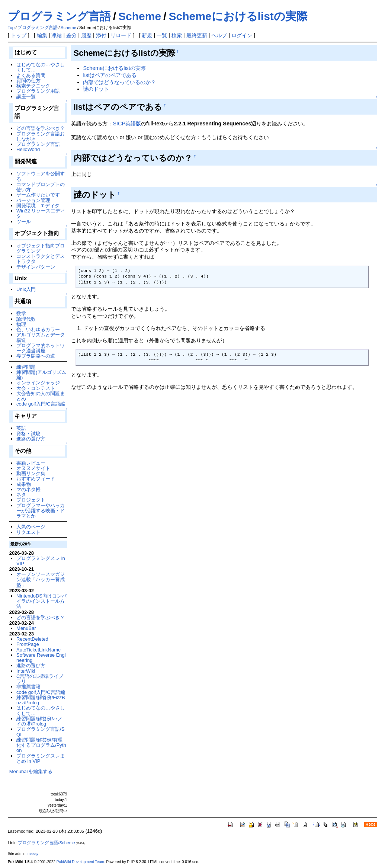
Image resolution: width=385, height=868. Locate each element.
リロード (121, 35)
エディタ (50, 206)
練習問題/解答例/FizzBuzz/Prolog (41, 700)
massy (33, 854)
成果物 (24, 484)
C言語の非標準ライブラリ (40, 679)
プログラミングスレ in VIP (41, 561)
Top (11, 28)
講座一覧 (26, 97)
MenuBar (26, 628)
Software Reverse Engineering (41, 658)
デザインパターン (36, 267)
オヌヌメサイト (33, 468)
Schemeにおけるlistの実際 (238, 16)
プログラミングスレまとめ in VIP (41, 758)
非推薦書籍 (28, 687)
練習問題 (26, 367)
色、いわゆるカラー (38, 329)
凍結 (57, 35)
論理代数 (26, 319)
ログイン (242, 35)
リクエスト (28, 532)
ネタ (21, 495)
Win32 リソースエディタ (41, 213)
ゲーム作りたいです (38, 195)
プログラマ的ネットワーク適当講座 (41, 348)
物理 (21, 324)
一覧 (162, 35)
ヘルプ (219, 35)
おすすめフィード (36, 479)
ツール (24, 222)
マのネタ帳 (28, 489)
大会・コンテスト (36, 388)
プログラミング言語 (59, 16)
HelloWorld (28, 149)
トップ (19, 35)
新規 (147, 35)
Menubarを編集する (31, 771)
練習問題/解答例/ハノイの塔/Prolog (39, 721)
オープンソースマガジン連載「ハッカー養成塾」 (41, 580)
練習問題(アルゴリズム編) (41, 375)
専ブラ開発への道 (36, 356)
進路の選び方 (31, 439)
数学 (21, 313)
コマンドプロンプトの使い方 (41, 187)
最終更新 (197, 35)
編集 (42, 35)
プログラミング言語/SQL (40, 732)
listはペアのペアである (110, 75)
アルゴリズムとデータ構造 (41, 337)
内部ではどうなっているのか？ (119, 82)
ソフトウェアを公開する (41, 176)
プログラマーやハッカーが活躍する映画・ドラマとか (41, 511)
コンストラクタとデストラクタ (41, 259)
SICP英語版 (127, 124)
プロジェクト (31, 500)
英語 (21, 428)
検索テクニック (33, 86)
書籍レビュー (31, 463)
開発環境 (26, 206)
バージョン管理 (33, 200)
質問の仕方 (28, 81)
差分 (71, 35)
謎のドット (96, 89)
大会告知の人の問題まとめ (41, 396)
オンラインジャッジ (38, 383)
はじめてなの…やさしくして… (41, 67)
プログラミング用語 (38, 91)
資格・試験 (28, 434)
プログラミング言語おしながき (41, 136)
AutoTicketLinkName (38, 650)
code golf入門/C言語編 (41, 404)
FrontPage (28, 644)
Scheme (140, 16)
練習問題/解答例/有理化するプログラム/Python (41, 745)
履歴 (86, 35)
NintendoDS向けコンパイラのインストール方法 (41, 601)
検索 (177, 35)
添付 (101, 35)
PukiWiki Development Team (80, 862)
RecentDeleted (32, 639)
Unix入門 (26, 289)
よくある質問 (31, 75)
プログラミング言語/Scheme (46, 843)
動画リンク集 (31, 473)
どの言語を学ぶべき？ (41, 128)
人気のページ (31, 527)
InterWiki (26, 671)
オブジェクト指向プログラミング (41, 248)
